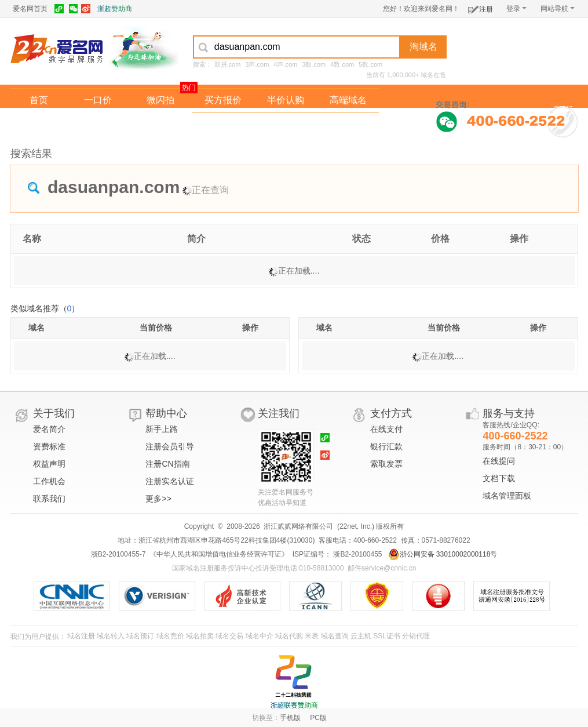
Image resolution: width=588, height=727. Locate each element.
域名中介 (260, 636)
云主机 (361, 636)
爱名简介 (49, 429)
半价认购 (286, 100)
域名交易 (229, 636)
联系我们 (49, 499)
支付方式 (391, 413)
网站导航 (558, 9)
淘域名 (423, 47)
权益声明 (49, 464)
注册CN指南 (167, 464)
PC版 (318, 718)
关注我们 (279, 413)
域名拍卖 (286, 124)
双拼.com (228, 64)
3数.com (314, 64)
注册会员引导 (170, 446)
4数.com (342, 64)
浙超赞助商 (115, 9)
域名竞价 (170, 636)
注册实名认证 (170, 481)
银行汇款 (386, 446)
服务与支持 (509, 413)
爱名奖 (348, 124)
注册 (481, 7)
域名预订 (140, 636)
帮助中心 (166, 413)
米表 (312, 636)
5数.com (370, 64)
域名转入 (111, 636)
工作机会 (49, 481)
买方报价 (223, 100)
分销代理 (416, 636)
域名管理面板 (507, 496)
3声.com (257, 64)
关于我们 (54, 413)
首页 (39, 100)
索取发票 (386, 464)
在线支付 (386, 429)
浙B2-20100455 (357, 554)
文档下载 (499, 478)
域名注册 (81, 636)
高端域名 (348, 100)
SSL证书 (387, 636)
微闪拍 (160, 100)
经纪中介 (223, 124)
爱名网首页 (30, 9)
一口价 (98, 100)
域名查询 (335, 636)
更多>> (158, 499)
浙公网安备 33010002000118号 (443, 554)
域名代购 (289, 636)
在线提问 (499, 461)
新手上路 (162, 429)
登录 (516, 9)
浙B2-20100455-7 (118, 554)
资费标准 (49, 446)
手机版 (290, 718)
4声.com (285, 64)
